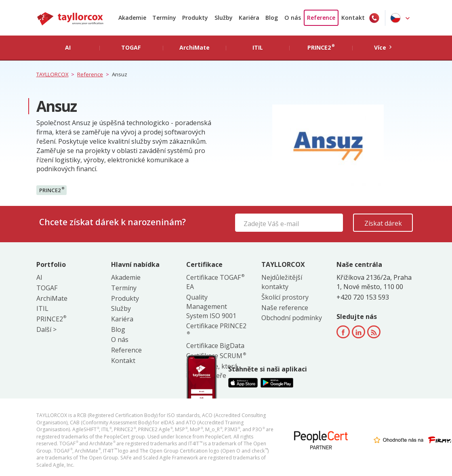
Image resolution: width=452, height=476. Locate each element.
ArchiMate (52, 298)
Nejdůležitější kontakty (282, 282)
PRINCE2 (52, 190)
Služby (224, 18)
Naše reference (285, 308)
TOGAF (47, 288)
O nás (293, 18)
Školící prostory (285, 297)
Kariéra (249, 18)
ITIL (42, 308)
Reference (321, 18)
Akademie (132, 18)
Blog (272, 18)
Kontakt (353, 18)
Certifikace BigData (215, 346)
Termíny (164, 18)
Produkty (195, 18)
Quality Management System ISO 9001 (211, 306)
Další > (46, 329)
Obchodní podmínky (292, 318)
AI (39, 277)
